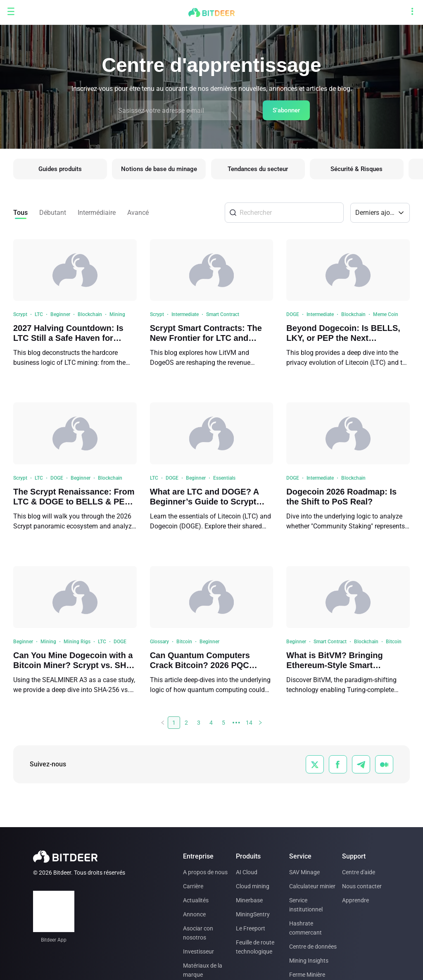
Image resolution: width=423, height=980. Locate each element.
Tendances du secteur (261, 170)
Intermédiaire (97, 215)
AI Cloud (247, 872)
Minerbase (249, 900)
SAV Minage (304, 872)
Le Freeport (251, 928)
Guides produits (60, 170)
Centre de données (313, 947)
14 (249, 725)
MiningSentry (253, 914)
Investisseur (198, 951)
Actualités (196, 900)
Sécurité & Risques (362, 170)
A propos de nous (205, 872)
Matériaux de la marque (203, 970)
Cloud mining (253, 886)
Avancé (138, 215)
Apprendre (355, 900)
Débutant (53, 215)
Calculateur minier (312, 886)
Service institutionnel (306, 905)
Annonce (194, 914)
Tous (20, 215)
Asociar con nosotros (198, 933)
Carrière (193, 886)
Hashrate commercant (305, 928)
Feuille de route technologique (255, 947)
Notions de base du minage (161, 170)
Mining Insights (309, 961)
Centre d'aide (359, 872)
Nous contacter (362, 886)
